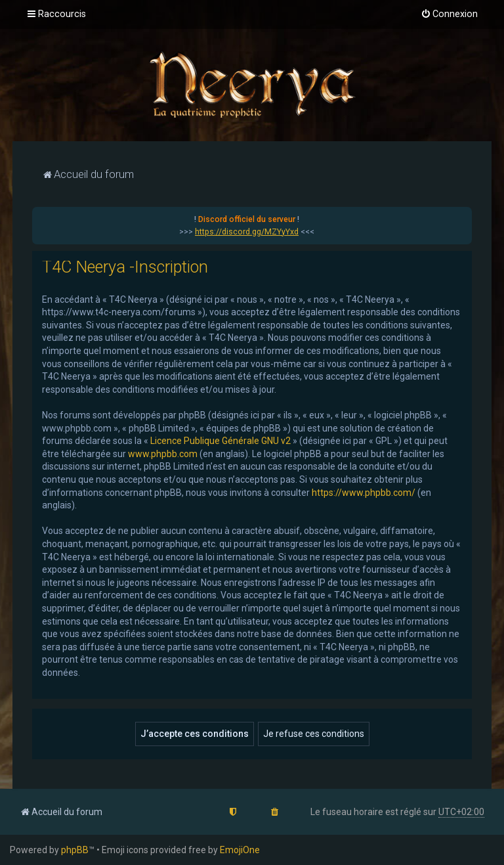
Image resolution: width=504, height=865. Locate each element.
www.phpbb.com (163, 454)
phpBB (75, 850)
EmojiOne (240, 850)
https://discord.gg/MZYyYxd (247, 232)
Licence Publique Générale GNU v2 (220, 441)
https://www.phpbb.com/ (364, 493)
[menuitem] (449, 14)
